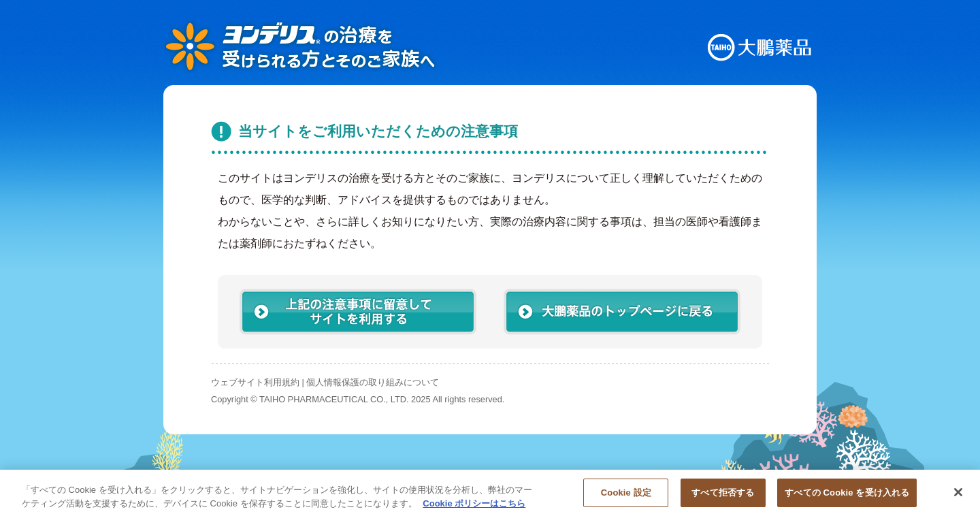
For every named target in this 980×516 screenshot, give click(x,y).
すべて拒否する (723, 498)
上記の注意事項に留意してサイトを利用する (358, 312)
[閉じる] (958, 498)
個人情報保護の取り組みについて (373, 382)
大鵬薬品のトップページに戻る (622, 312)
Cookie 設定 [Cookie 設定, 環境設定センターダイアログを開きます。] (626, 498)
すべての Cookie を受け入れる (847, 498)
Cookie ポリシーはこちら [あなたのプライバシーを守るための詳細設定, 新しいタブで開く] (474, 508)
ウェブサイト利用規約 (255, 382)
